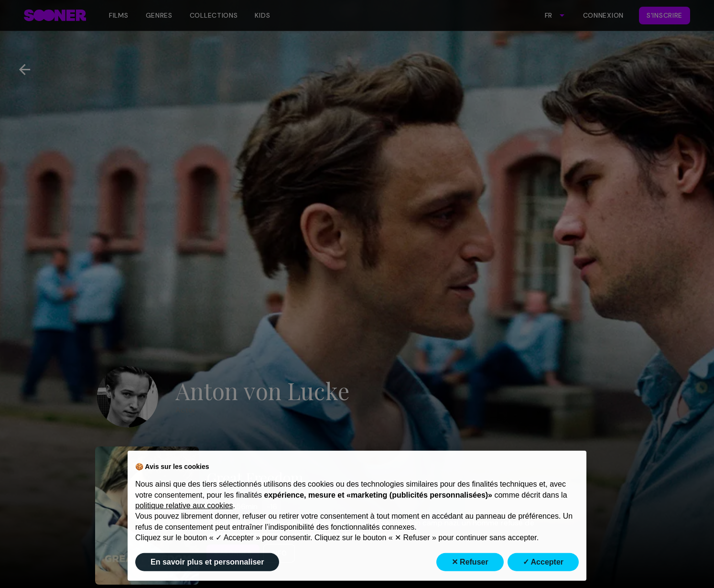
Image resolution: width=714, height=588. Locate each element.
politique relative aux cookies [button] (184, 523)
